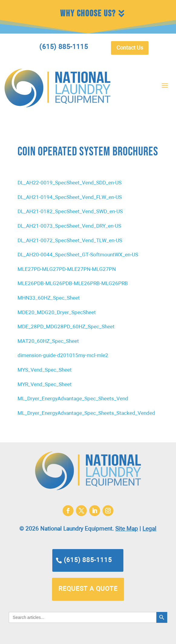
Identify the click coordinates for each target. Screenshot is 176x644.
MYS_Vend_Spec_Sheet (45, 370)
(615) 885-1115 (88, 560)
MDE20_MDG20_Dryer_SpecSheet (57, 313)
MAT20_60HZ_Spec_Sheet (48, 342)
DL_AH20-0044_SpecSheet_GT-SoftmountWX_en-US (78, 255)
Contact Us (130, 48)
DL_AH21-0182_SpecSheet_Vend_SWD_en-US (70, 212)
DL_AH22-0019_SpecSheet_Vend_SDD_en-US (70, 183)
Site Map (127, 529)
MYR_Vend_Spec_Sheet (45, 385)
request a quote (88, 589)
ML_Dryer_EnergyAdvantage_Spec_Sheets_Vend (73, 399)
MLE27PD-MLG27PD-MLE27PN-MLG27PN (67, 270)
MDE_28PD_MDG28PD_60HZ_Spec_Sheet (66, 327)
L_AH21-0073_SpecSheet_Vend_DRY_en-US (71, 226)
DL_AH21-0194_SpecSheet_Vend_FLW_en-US (70, 198)
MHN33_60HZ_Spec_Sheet (49, 298)
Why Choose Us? (88, 14)
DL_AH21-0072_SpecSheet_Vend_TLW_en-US (70, 241)
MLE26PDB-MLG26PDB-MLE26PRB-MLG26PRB (73, 284)
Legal (149, 529)
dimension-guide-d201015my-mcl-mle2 (63, 356)
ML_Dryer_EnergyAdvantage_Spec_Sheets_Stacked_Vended (86, 413)
